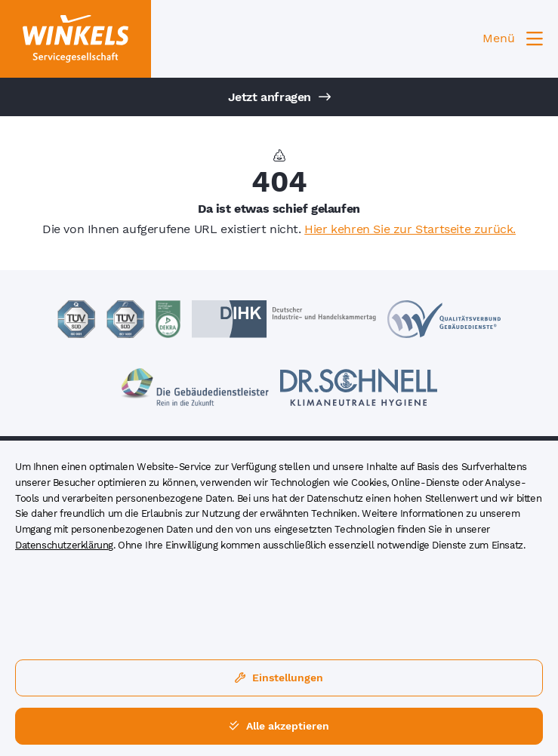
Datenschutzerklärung (64, 545)
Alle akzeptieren (279, 726)
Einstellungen (279, 678)
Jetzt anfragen (279, 97)
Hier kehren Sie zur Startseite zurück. (410, 229)
